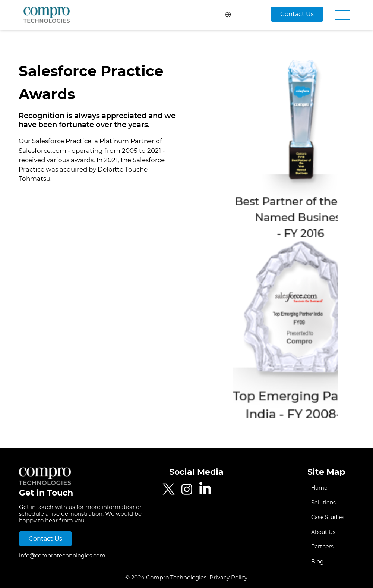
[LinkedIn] (205, 489)
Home (319, 488)
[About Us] (345, 532)
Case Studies (328, 517)
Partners (322, 547)
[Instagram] (187, 489)
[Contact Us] (297, 14)
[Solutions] (345, 503)
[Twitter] (169, 489)
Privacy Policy (228, 578)
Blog (317, 562)
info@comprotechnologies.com (62, 556)
